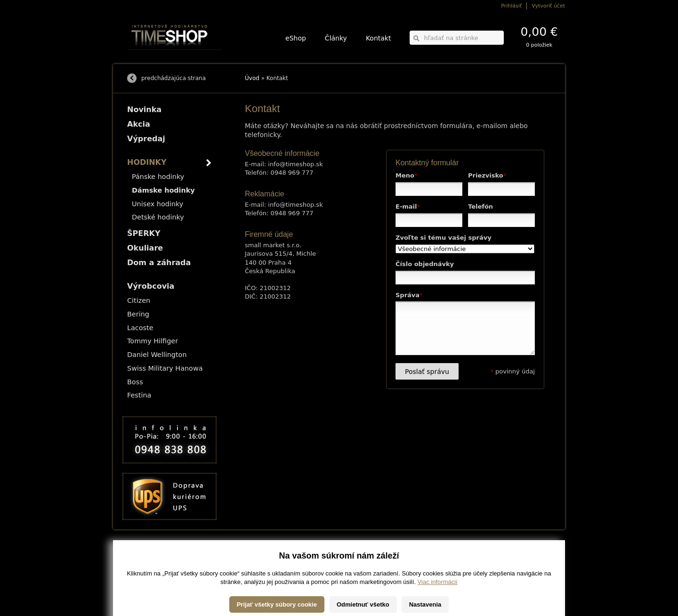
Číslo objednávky (425, 264)
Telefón (480, 207)
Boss (135, 382)
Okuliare (145, 248)
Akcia (139, 124)
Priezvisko (487, 175)
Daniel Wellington (157, 355)
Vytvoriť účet (548, 6)
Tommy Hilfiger (153, 341)
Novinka (144, 109)
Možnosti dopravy (145, 555)
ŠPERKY (144, 233)
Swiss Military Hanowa (165, 368)
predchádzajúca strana (174, 78)
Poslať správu (427, 372)
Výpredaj (146, 139)
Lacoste (140, 328)
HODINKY (147, 162)
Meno (406, 175)
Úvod (252, 78)
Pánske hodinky (158, 177)
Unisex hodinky (157, 204)
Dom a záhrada (159, 263)
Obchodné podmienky (150, 568)
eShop (296, 38)
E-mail (408, 207)
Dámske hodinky (163, 190)
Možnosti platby (143, 561)
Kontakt (379, 38)
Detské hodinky (158, 217)
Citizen (139, 300)
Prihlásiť (511, 6)
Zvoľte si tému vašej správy (444, 238)
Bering (138, 314)
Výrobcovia (151, 286)
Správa (409, 295)
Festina (139, 395)
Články (336, 38)
